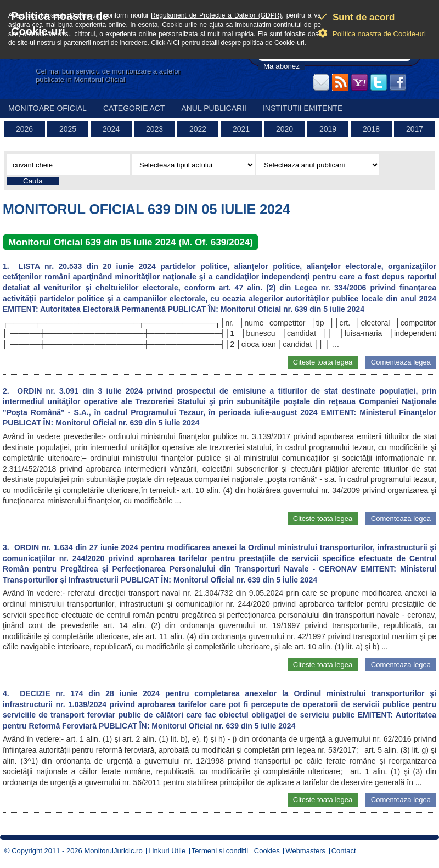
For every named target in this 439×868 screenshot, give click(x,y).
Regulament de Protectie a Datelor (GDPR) (216, 15)
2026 (24, 129)
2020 (285, 129)
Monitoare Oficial (47, 108)
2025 (68, 129)
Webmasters (305, 851)
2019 (328, 129)
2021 (241, 129)
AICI (173, 43)
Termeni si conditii (220, 851)
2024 (111, 129)
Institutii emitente (303, 108)
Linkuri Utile (167, 851)
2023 (154, 129)
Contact (344, 851)
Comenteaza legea (401, 362)
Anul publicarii (214, 108)
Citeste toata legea (323, 362)
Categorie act (134, 108)
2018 (371, 129)
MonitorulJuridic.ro (113, 851)
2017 (415, 129)
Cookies (267, 851)
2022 (198, 129)
